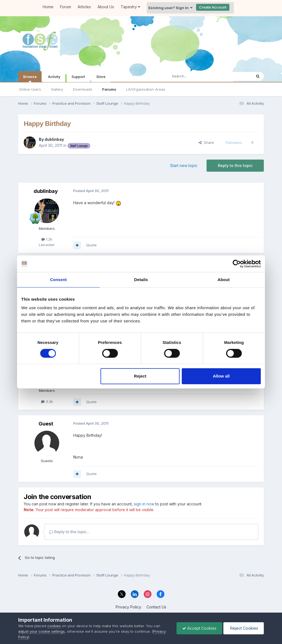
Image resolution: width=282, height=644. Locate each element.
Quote (91, 245)
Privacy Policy (128, 607)
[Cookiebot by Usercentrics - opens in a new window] (237, 264)
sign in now (144, 504)
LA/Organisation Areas (146, 89)
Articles (84, 7)
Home (48, 7)
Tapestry (130, 7)
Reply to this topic (235, 165)
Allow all (221, 376)
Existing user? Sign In (170, 8)
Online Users (30, 89)
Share (206, 142)
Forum (66, 7)
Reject (140, 376)
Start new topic (184, 165)
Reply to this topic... (69, 532)
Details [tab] (141, 280)
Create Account (213, 7)
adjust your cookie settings (41, 631)
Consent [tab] (59, 280)
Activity (54, 77)
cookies (54, 626)
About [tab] (224, 280)
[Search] (196, 76)
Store (101, 77)
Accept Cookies (199, 628)
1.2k (47, 239)
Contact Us (156, 607)
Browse (30, 78)
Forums (109, 89)
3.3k (47, 402)
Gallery (57, 89)
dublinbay (54, 139)
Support (78, 77)
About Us (106, 7)
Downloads (83, 89)
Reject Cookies (244, 628)
